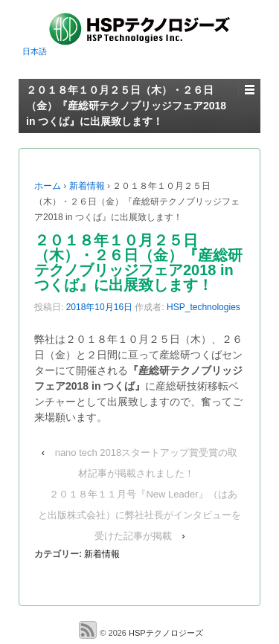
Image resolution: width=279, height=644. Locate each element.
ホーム (48, 186)
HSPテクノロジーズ (165, 632)
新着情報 (87, 186)
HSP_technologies (203, 307)
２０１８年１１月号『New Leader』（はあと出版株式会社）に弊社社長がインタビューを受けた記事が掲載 (139, 515)
